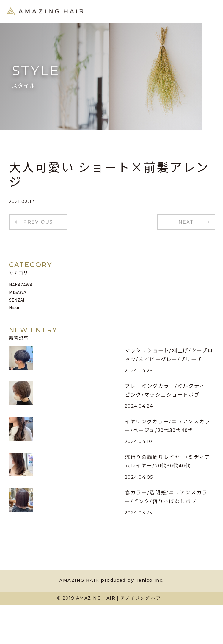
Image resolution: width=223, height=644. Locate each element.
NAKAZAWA (21, 284)
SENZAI (17, 300)
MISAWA (18, 292)
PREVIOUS (38, 222)
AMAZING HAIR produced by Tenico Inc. (111, 580)
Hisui (14, 307)
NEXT (186, 222)
